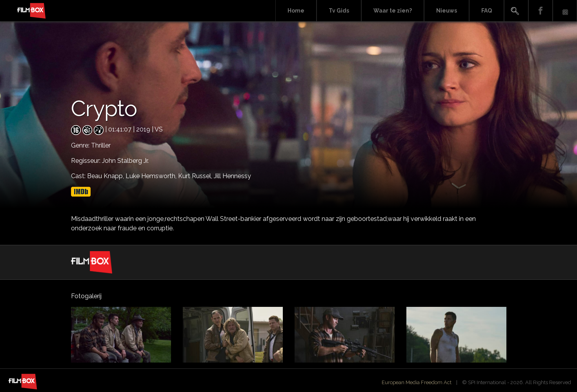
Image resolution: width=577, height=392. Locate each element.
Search (516, 11)
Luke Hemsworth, (152, 176)
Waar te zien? (393, 11)
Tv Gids (339, 11)
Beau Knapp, (106, 176)
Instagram (565, 11)
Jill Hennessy (232, 176)
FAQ (487, 11)
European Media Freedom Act (417, 382)
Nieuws (447, 11)
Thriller (101, 145)
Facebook (541, 11)
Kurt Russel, (196, 176)
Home (296, 11)
